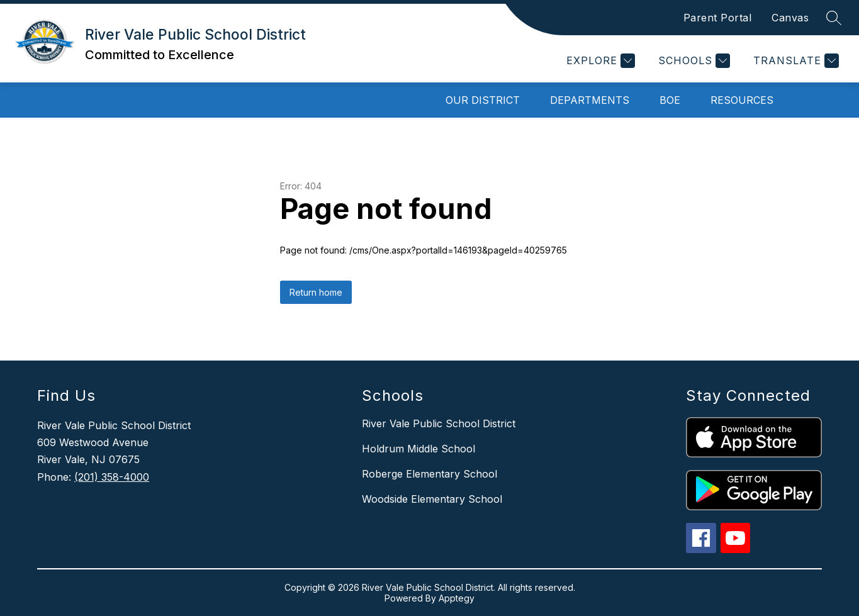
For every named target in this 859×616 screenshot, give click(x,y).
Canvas (790, 18)
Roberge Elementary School (429, 474)
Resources (742, 100)
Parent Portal (718, 18)
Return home (316, 292)
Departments (590, 100)
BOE (670, 100)
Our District (483, 100)
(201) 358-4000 (112, 477)
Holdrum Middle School (418, 449)
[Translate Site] (794, 61)
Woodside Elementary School (432, 499)
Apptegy (457, 598)
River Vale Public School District (439, 423)
